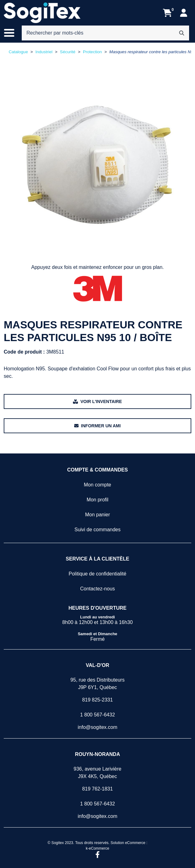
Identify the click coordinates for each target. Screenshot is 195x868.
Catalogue (18, 52)
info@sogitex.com (97, 727)
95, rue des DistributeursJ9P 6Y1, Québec (97, 684)
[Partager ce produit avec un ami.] (97, 426)
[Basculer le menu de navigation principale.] (12, 33)
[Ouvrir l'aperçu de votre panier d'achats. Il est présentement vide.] (168, 13)
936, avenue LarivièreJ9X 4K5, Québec (97, 773)
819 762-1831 (98, 789)
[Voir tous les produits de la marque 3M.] (98, 289)
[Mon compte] (184, 13)
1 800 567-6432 (97, 715)
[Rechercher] (182, 33)
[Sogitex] (42, 13)
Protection (92, 52)
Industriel (44, 52)
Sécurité (68, 52)
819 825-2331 (98, 700)
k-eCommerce (97, 848)
